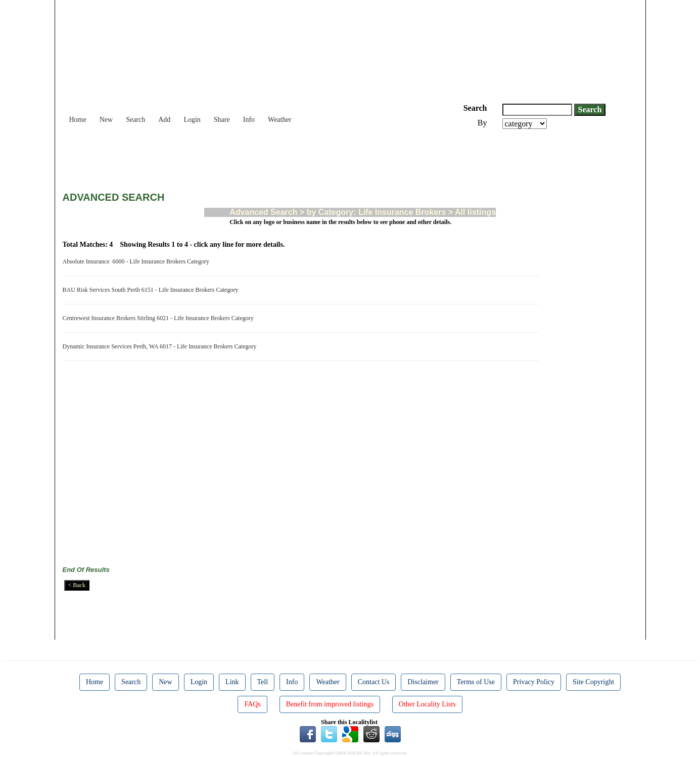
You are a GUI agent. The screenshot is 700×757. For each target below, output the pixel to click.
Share (222, 120)
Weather (279, 120)
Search (135, 120)
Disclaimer (423, 682)
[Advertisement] (247, 157)
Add (164, 120)
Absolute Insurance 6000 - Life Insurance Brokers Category (138, 261)
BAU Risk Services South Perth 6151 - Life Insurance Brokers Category (152, 290)
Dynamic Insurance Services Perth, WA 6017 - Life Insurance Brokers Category (161, 346)
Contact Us (374, 682)
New (106, 120)
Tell (263, 682)
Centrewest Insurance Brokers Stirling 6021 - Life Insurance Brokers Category (160, 318)
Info (249, 120)
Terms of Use (476, 682)
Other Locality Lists (427, 704)
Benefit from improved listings (330, 704)
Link (232, 682)
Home (78, 120)
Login (192, 120)
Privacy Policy (534, 682)
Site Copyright (593, 682)
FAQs (252, 704)
